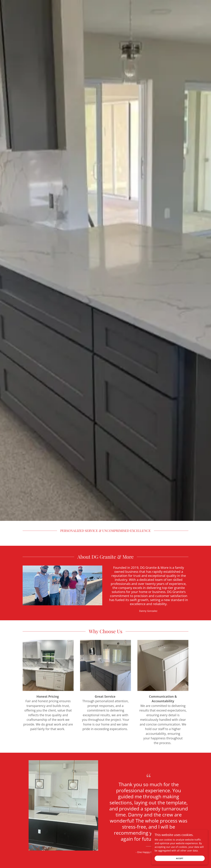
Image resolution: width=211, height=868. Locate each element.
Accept (181, 858)
